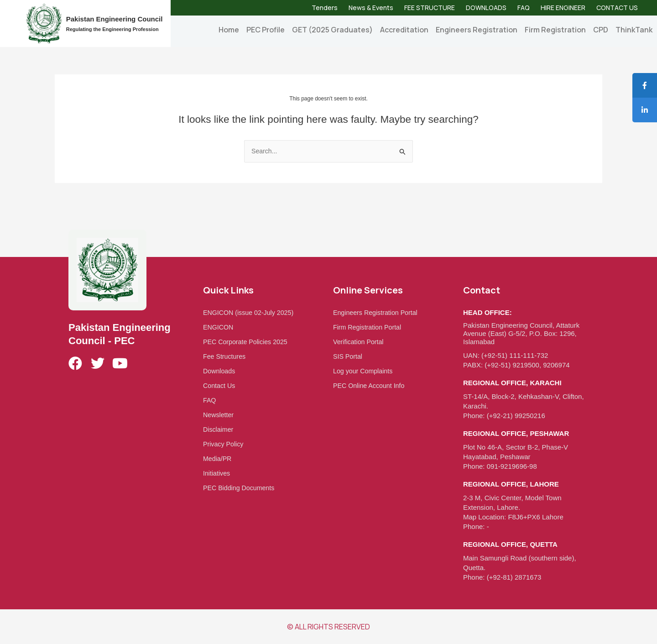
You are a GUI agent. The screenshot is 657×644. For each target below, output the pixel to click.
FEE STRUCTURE (430, 8)
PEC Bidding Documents (241, 488)
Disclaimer (219, 429)
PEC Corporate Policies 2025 (248, 342)
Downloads (220, 371)
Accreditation (404, 30)
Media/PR (218, 458)
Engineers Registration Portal (378, 312)
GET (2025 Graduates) (332, 30)
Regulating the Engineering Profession (112, 29)
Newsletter (219, 415)
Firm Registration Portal (369, 327)
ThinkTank (634, 30)
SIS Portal (349, 356)
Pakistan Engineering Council (115, 19)
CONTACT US (617, 8)
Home (229, 30)
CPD (601, 30)
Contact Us (220, 385)
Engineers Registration (477, 30)
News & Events (371, 8)
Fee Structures (225, 356)
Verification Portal (360, 342)
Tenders (325, 8)
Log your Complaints (365, 371)
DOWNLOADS (486, 8)
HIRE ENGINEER (563, 8)
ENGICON (219, 327)
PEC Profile (266, 30)
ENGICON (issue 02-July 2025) (251, 312)
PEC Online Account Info (371, 385)
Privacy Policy (224, 444)
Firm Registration (555, 30)
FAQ (524, 8)
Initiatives (217, 473)
